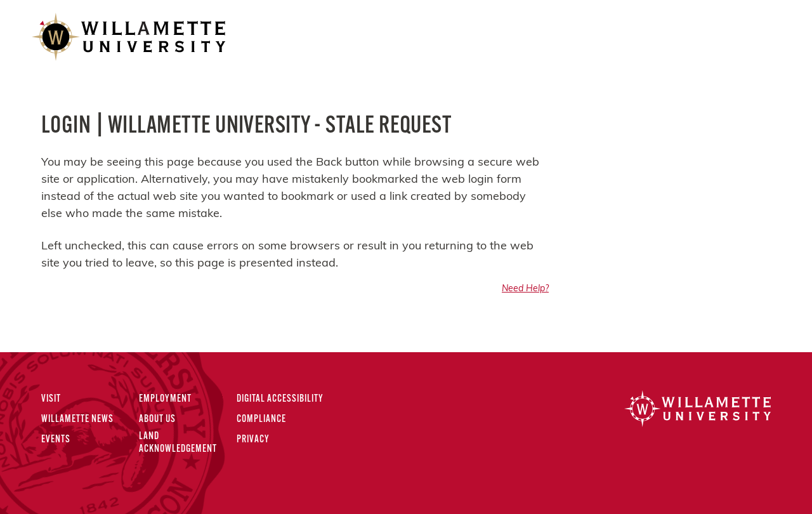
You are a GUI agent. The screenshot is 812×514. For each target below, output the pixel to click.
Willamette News (77, 419)
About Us (157, 419)
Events (56, 440)
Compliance (261, 419)
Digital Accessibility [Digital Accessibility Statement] (280, 399)
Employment (165, 399)
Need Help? (525, 289)
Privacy (253, 440)
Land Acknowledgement (178, 443)
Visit (51, 399)
